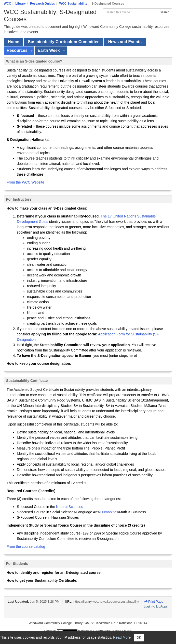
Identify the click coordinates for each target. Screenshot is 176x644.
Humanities (109, 512)
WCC (8, 4)
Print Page (154, 602)
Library (21, 4)
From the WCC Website (25, 182)
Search (165, 12)
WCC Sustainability (73, 4)
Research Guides (43, 4)
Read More (122, 637)
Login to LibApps (156, 606)
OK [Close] (139, 638)
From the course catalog (26, 546)
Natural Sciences (70, 507)
